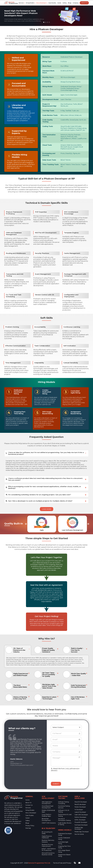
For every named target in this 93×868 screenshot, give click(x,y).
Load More (47, 509)
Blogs (70, 3)
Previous (26, 524)
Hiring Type (47, 62)
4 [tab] (50, 23)
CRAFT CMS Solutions (49, 823)
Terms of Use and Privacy (62, 863)
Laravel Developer (80, 812)
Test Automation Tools (49, 136)
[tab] (18, 650)
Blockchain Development (46, 820)
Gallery (65, 3)
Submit (56, 784)
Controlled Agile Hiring (63, 843)
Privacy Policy (30, 826)
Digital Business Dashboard (47, 837)
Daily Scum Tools (49, 160)
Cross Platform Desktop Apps (46, 815)
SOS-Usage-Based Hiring (64, 851)
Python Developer (80, 817)
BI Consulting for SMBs (47, 833)
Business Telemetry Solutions (48, 841)
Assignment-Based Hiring (64, 855)
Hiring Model (47, 87)
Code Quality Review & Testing (65, 824)
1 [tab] (44, 23)
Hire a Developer (41, 3)
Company (75, 3)
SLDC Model (47, 95)
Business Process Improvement (47, 845)
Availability (47, 82)
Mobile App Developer (82, 832)
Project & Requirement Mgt (49, 105)
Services (21, 3)
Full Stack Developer (81, 825)
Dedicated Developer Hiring (65, 834)
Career (59, 3)
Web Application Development (47, 803)
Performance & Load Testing (65, 815)
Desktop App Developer (79, 828)
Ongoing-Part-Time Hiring (64, 847)
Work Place (47, 66)
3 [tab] (48, 23)
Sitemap (28, 828)
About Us (28, 803)
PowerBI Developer (81, 822)
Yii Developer (79, 810)
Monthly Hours (48, 77)
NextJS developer (80, 804)
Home (27, 800)
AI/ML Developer (80, 820)
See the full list (79, 834)
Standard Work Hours (48, 72)
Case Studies (52, 3)
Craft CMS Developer (81, 815)
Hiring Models (30, 3)
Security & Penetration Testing (64, 820)
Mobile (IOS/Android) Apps (48, 811)
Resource (46, 57)
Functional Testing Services (64, 807)
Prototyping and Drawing (49, 154)
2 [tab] (46, 23)
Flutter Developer (80, 807)
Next (88, 524)
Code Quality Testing (48, 121)
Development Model (50, 99)
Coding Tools (48, 126)
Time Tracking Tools (50, 165)
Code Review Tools (50, 115)
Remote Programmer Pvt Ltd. (39, 863)
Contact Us (84, 3)
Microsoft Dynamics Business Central (48, 854)
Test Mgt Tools (48, 111)
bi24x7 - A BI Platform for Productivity (49, 850)
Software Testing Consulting (63, 803)
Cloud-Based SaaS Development (48, 807)
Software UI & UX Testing (64, 811)
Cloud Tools (47, 145)
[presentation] (62, 776)
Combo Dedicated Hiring (64, 839)
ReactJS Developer (81, 802)
